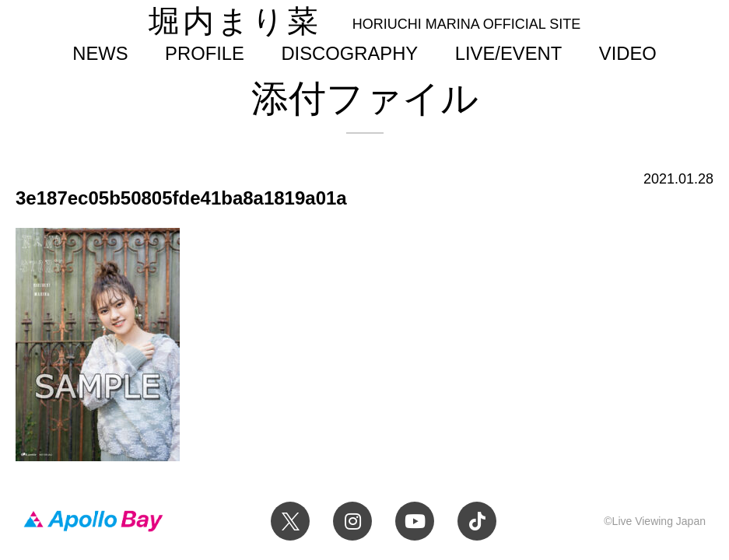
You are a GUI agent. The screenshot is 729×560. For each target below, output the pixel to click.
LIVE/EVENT (508, 53)
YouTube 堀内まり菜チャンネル (415, 521)
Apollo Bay (93, 521)
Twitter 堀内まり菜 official (290, 521)
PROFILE (205, 53)
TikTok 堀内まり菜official (477, 521)
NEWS (100, 53)
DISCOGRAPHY (349, 53)
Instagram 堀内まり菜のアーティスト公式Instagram (352, 521)
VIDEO (628, 53)
